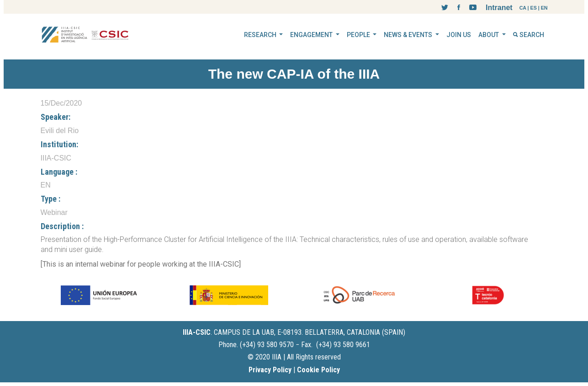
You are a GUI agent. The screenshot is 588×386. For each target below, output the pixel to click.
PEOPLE (359, 35)
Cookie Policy (318, 370)
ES (534, 8)
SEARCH (529, 35)
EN (544, 8)
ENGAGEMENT (312, 35)
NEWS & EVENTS (409, 35)
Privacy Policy (270, 370)
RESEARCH (261, 35)
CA (523, 8)
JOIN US (459, 35)
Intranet (499, 8)
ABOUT (489, 35)
